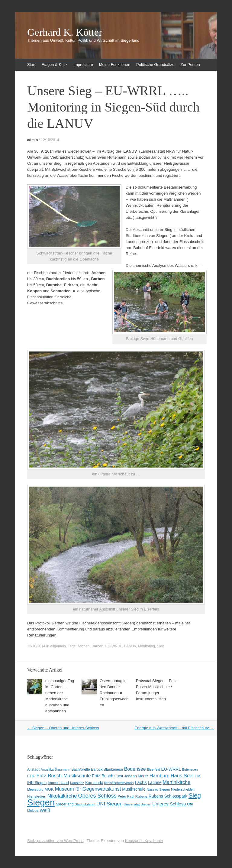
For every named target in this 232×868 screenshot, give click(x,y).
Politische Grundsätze (155, 65)
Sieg (161, 646)
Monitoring (147, 646)
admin (32, 140)
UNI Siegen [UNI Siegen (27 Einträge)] (110, 804)
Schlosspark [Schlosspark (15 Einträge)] (176, 796)
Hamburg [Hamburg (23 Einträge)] (160, 776)
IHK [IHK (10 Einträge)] (198, 776)
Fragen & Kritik (54, 65)
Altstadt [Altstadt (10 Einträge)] (33, 769)
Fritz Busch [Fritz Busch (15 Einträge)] (103, 776)
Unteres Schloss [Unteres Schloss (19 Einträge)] (169, 804)
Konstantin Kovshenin (144, 841)
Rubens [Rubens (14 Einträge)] (156, 796)
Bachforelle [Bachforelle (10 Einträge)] (81, 769)
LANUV (130, 646)
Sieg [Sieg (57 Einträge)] (195, 795)
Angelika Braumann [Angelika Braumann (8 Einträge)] (55, 769)
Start (31, 65)
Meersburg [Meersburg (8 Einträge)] (35, 789)
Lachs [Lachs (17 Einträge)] (141, 782)
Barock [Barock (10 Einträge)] (97, 769)
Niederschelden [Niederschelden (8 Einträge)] (183, 789)
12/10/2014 (50, 140)
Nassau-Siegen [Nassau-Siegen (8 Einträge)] (158, 789)
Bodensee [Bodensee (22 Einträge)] (135, 769)
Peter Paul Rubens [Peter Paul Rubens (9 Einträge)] (132, 796)
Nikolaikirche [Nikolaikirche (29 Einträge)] (62, 796)
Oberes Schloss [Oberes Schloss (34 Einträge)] (97, 796)
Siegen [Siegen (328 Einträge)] (41, 802)
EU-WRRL (114, 646)
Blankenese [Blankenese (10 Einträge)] (113, 769)
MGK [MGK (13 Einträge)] (49, 789)
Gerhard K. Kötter (65, 32)
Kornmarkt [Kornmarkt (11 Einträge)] (94, 783)
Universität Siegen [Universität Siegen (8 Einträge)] (137, 804)
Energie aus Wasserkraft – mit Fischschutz (174, 728)
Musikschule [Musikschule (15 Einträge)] (134, 789)
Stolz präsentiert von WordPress (55, 841)
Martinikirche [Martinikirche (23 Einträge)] (176, 782)
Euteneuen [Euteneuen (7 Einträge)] (190, 769)
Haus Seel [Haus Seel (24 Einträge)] (182, 776)
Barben (97, 646)
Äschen (84, 646)
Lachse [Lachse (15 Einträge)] (155, 782)
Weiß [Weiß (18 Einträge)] (45, 810)
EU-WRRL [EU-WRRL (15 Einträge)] (171, 769)
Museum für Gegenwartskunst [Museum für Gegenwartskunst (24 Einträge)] (88, 789)
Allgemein (58, 646)
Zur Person (190, 65)
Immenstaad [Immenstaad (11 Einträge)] (58, 783)
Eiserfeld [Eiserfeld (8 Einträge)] (153, 769)
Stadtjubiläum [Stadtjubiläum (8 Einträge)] (85, 804)
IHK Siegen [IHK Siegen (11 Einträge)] (37, 783)
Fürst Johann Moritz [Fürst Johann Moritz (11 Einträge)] (131, 776)
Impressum (83, 65)
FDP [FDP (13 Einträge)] (31, 776)
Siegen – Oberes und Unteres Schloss (63, 728)
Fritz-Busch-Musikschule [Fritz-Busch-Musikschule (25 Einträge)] (64, 776)
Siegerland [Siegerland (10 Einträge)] (65, 804)
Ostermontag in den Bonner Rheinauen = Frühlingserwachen (114, 693)
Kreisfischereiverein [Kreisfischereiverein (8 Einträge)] (119, 783)
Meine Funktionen (115, 65)
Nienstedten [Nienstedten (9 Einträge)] (37, 796)
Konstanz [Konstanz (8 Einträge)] (77, 783)
